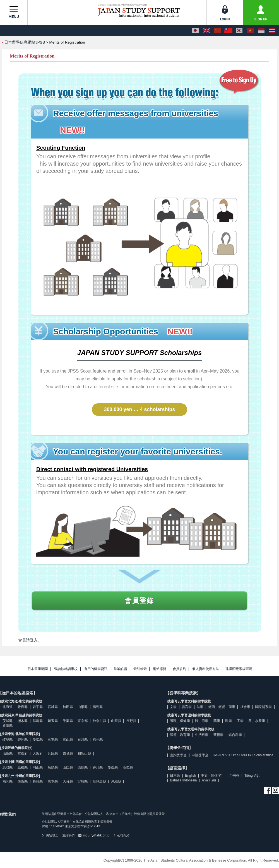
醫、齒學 (202, 721)
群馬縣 (38, 721)
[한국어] (239, 31)
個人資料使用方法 (206, 669)
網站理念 (50, 835)
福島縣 (98, 707)
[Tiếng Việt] (250, 31)
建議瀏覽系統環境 (239, 669)
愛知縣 (38, 740)
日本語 (175, 776)
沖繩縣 (116, 781)
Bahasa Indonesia (183, 780)
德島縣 (83, 767)
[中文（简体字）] (217, 31)
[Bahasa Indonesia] (261, 31)
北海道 (8, 707)
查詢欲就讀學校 (66, 669)
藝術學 (218, 735)
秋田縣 (68, 707)
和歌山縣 (84, 753)
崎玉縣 (53, 721)
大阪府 (38, 753)
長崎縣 (38, 781)
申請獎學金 (200, 755)
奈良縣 (68, 753)
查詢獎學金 (178, 755)
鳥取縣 (8, 767)
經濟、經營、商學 (222, 707)
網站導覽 (160, 669)
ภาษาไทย (209, 780)
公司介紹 (122, 835)
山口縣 (68, 767)
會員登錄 (139, 601)
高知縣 (128, 767)
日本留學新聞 (38, 669)
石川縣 (83, 740)
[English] (206, 31)
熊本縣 (53, 781)
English (190, 776)
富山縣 (68, 740)
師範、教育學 (180, 735)
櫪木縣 (23, 721)
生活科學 (202, 735)
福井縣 (98, 740)
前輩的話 (120, 669)
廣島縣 (53, 767)
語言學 (187, 707)
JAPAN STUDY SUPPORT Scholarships (243, 755)
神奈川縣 (99, 721)
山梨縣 (116, 721)
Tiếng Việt (252, 776)
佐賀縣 (23, 781)
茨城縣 (8, 721)
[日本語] (195, 31)
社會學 (245, 707)
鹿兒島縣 (99, 781)
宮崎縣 (83, 781)
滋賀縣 (8, 753)
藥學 (217, 721)
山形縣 (83, 707)
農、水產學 (257, 721)
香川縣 (98, 767)
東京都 (83, 721)
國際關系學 (263, 707)
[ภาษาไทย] (272, 31)
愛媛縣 (113, 767)
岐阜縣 (8, 740)
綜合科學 (235, 735)
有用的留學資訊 (96, 669)
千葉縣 (68, 721)
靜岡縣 (23, 740)
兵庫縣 (53, 753)
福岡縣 (8, 781)
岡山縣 (38, 767)
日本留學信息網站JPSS (25, 42)
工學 (240, 721)
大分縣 (68, 781)
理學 (229, 721)
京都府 (23, 753)
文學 (173, 707)
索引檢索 (140, 669)
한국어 (234, 776)
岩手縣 (38, 707)
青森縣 (23, 707)
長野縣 (131, 721)
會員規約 (179, 669)
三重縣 (53, 740)
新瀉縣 (8, 726)
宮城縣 (53, 707)
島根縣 (23, 767)
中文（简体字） (213, 776)
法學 (200, 707)
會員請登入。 (30, 640)
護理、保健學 (180, 721)
